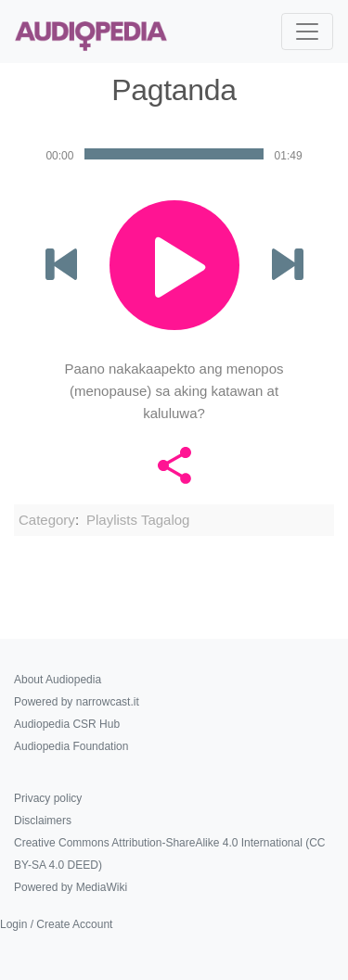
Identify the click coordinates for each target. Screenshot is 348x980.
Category (47, 520)
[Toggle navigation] (307, 32)
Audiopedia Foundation (71, 746)
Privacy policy (48, 798)
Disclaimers (43, 821)
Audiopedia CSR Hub (67, 724)
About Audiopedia (58, 680)
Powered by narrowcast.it (77, 702)
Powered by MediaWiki (71, 887)
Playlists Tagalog (138, 520)
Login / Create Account (56, 924)
